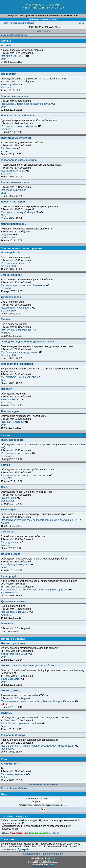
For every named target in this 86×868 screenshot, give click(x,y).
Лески (5, 487)
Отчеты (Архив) (11, 691)
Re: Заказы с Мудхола (16, 190)
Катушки (6, 465)
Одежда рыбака (11, 554)
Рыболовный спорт (13, 735)
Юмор (5, 759)
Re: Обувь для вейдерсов (18, 565)
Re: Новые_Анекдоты (15, 774)
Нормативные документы (17, 138)
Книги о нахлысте (13, 400)
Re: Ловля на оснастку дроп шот (21, 352)
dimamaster (7, 456)
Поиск (47, 31)
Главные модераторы (40, 833)
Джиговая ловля (11, 297)
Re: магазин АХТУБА (15, 171)
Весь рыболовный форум (14, 35)
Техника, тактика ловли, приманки (22, 248)
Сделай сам (8, 532)
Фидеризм (9, 235)
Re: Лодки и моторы (14, 422)
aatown (5, 523)
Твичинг (6, 319)
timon (4, 568)
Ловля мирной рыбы (14, 224)
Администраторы (19, 833)
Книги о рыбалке (13, 85)
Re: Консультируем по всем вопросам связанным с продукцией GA (41, 520)
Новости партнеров (13, 202)
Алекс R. (6, 174)
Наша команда (51, 785)
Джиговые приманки (13, 601)
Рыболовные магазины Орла (19, 160)
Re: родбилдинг (12, 542)
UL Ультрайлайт (11, 253)
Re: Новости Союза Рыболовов (21, 126)
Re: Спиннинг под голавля (18, 453)
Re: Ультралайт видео (16, 263)
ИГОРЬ (5, 193)
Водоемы (7, 713)
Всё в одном (9, 74)
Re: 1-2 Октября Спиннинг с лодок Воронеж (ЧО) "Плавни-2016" (40, 746)
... (2, 70)
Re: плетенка (11, 498)
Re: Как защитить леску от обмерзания (25, 285)
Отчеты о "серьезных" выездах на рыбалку (28, 666)
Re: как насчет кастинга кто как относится (27, 475)
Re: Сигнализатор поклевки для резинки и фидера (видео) (36, 590)
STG (53, 858)
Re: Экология (11, 148)
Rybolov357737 (10, 593)
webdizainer (8, 501)
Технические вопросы (14, 96)
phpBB (48, 860)
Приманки (7, 624)
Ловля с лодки (10, 411)
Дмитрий (23, 849)
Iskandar (6, 545)
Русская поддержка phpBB (43, 866)
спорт (56, 833)
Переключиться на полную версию (17, 23)
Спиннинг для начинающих (18, 364)
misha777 (6, 333)
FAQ (38, 31)
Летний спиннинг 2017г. (16, 654)
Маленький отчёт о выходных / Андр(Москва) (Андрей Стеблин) (39, 701)
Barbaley (6, 88)
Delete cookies (35, 785)
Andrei (5, 151)
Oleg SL (5, 215)
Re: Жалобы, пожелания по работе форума (28, 104)
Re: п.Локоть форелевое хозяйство (23, 723)
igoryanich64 (8, 238)
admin (5, 704)
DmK (4, 59)
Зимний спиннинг (12, 275)
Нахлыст (6, 389)
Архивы (6, 41)
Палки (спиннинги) (12, 440)
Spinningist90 (8, 266)
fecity (4, 777)
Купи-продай (9, 576)
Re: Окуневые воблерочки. (18, 330)
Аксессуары (8, 509)
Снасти (5, 435)
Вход (81, 23)
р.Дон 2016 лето (12, 679)
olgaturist (6, 288)
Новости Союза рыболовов (18, 116)
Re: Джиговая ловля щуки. (18, 308)
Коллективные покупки (15, 182)
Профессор (8, 749)
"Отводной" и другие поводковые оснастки (28, 342)
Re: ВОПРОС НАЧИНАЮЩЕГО (21, 377)
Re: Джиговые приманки (17, 612)
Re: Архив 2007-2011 (15, 56)
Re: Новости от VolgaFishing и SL (22, 212)
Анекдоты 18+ (10, 764)
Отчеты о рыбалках (13, 639)
